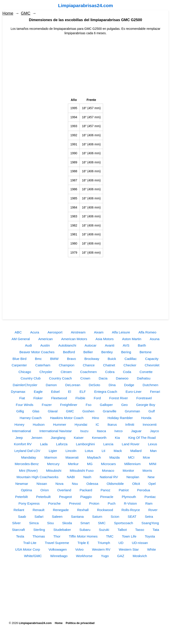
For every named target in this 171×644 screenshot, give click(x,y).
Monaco (108, 470)
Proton (94, 503)
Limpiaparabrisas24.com (85, 5)
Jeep (19, 438)
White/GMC (33, 556)
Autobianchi (67, 345)
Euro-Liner (134, 392)
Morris (147, 470)
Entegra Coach (106, 392)
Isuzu (84, 431)
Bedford (69, 352)
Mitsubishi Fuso (82, 470)
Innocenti (150, 424)
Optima (26, 490)
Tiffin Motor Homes (83, 536)
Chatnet (109, 365)
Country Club (31, 378)
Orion (45, 490)
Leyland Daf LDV (27, 451)
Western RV (101, 549)
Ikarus (112, 424)
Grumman (132, 411)
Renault (39, 510)
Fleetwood (59, 398)
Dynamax (18, 392)
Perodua (144, 490)
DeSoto (95, 385)
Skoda (67, 523)
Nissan (42, 484)
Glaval (53, 411)
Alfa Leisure (121, 332)
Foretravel (144, 398)
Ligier (53, 451)
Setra (149, 517)
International (21, 431)
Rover (153, 510)
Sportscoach (124, 523)
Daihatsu (144, 378)
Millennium (132, 464)
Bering (126, 352)
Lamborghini (85, 444)
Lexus (152, 444)
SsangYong (150, 523)
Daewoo (122, 378)
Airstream (78, 332)
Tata (156, 530)
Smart (85, 523)
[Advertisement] (85, 67)
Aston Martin (132, 339)
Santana (77, 517)
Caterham (43, 365)
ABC (18, 332)
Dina (112, 385)
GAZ (121, 556)
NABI (71, 477)
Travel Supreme (57, 543)
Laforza (62, 444)
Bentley (107, 352)
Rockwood (105, 510)
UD (121, 543)
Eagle (38, 392)
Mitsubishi (54, 470)
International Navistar (56, 431)
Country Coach (60, 378)
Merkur (73, 464)
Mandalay (29, 457)
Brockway (92, 359)
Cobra (110, 372)
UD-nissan (140, 543)
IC (97, 424)
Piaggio (86, 497)
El (70, 392)
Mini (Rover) (28, 470)
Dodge (129, 385)
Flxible (80, 398)
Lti (103, 451)
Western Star (129, 549)
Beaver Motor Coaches (37, 352)
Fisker (38, 398)
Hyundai (81, 424)
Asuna (155, 339)
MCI (131, 457)
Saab (22, 517)
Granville (110, 411)
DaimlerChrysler (25, 385)
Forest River (119, 398)
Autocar (91, 345)
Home (8, 13)
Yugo (105, 556)
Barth (142, 345)
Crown (85, 378)
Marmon (51, 457)
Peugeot (65, 497)
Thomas (39, 536)
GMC (26, 13)
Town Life (129, 536)
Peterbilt (21, 497)
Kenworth (99, 438)
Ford (97, 398)
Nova (59, 484)
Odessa (92, 484)
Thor (57, 536)
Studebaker (62, 530)
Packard (86, 490)
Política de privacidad (80, 623)
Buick (112, 359)
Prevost (75, 503)
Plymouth (129, 497)
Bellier (88, 352)
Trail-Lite (30, 543)
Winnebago (59, 556)
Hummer (60, 424)
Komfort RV (23, 444)
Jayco (155, 431)
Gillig (20, 411)
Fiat (22, 398)
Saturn (97, 517)
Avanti (110, 345)
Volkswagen (58, 549)
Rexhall (83, 510)
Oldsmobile (115, 484)
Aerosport (55, 332)
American (46, 339)
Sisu (51, 523)
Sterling (39, 530)
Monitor (128, 470)
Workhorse (84, 556)
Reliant (19, 510)
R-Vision (130, 503)
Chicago (25, 372)
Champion (67, 365)
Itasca (101, 431)
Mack (118, 451)
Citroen (66, 372)
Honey (19, 424)
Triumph (104, 543)
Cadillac (131, 359)
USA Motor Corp (28, 549)
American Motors (74, 339)
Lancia (108, 444)
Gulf (152, 411)
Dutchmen (151, 385)
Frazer (47, 405)
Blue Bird (19, 359)
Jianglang (58, 438)
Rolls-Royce (131, 510)
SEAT (132, 517)
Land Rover (131, 444)
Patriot (124, 490)
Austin (45, 345)
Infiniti (130, 424)
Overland (64, 490)
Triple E (83, 543)
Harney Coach (31, 418)
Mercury (53, 464)
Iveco (119, 431)
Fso (89, 405)
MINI (153, 464)
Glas (36, 411)
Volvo (79, 549)
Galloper (106, 405)
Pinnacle (107, 497)
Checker (130, 365)
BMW (54, 359)
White (152, 549)
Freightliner (69, 405)
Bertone (146, 352)
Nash (87, 477)
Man (153, 451)
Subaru (85, 530)
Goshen (88, 411)
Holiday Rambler (120, 418)
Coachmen (88, 372)
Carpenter (19, 365)
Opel (152, 484)
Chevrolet (152, 365)
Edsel (55, 392)
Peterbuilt (43, 497)
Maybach (94, 457)
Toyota (150, 536)
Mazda (114, 457)
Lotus (89, 451)
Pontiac (150, 497)
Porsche (54, 503)
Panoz (106, 490)
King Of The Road (142, 438)
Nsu (75, 484)
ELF (83, 392)
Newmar (22, 484)
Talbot (122, 530)
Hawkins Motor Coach (67, 418)
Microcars (109, 464)
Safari (39, 517)
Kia (117, 438)
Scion (115, 517)
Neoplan (133, 477)
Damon (51, 385)
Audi (28, 345)
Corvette (146, 372)
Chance (89, 365)
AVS (126, 345)
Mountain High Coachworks (37, 477)
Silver (16, 523)
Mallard (136, 451)
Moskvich (140, 556)
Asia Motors (105, 339)
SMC (102, 523)
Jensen (37, 438)
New (151, 477)
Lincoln (71, 451)
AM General (21, 339)
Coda (127, 372)
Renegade (61, 510)
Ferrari (155, 392)
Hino (96, 418)
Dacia (103, 378)
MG (90, 464)
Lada (44, 444)
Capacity (152, 359)
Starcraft (18, 530)
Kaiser (79, 438)
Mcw (146, 457)
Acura (35, 332)
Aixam (99, 332)
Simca (34, 523)
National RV (109, 477)
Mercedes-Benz (27, 464)
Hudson (39, 424)
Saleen (57, 517)
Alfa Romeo (147, 332)
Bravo (71, 359)
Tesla (20, 536)
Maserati (72, 457)
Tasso (140, 530)
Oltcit (136, 484)
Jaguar (136, 431)
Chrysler (46, 372)
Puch (112, 503)
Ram (149, 503)
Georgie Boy (146, 405)
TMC (110, 536)
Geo (124, 405)
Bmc (38, 359)
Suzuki (104, 530)
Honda (146, 418)
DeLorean (73, 385)
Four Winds (25, 405)
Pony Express (29, 503)
